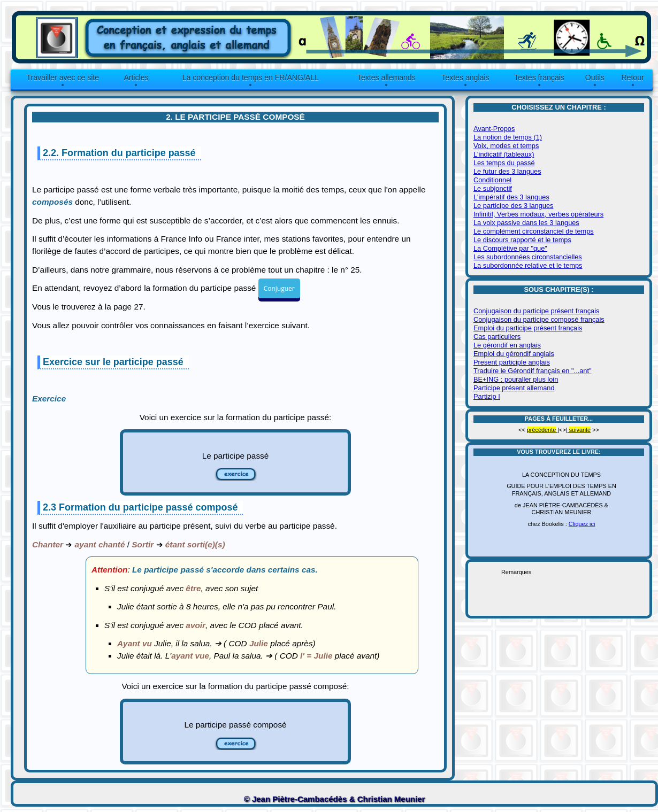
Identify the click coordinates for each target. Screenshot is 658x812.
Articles (136, 78)
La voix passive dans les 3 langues (526, 223)
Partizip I (487, 396)
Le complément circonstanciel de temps (534, 231)
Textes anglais (465, 78)
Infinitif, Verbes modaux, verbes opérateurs (538, 214)
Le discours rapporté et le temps (522, 240)
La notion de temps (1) (508, 137)
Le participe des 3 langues (513, 206)
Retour (632, 78)
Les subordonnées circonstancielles (528, 257)
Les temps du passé (504, 163)
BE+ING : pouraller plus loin (516, 379)
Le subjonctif (493, 188)
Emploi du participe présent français (528, 328)
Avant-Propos (494, 129)
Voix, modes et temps (506, 146)
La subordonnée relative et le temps (528, 265)
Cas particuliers (497, 337)
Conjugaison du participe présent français (536, 311)
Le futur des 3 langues (507, 171)
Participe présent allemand (514, 388)
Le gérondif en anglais (507, 345)
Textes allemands (387, 78)
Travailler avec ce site (63, 78)
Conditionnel (492, 180)
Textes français (539, 78)
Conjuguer (279, 288)
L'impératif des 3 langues (511, 197)
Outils (595, 78)
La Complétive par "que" (510, 248)
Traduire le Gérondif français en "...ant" (533, 371)
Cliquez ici (582, 524)
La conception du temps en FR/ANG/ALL (251, 78)
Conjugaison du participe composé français (539, 319)
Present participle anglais (512, 362)
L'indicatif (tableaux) (504, 154)
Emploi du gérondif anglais (514, 354)
